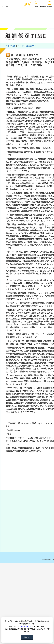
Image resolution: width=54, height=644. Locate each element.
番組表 (49, 4)
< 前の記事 (11, 46)
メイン (21, 46)
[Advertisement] (27, 18)
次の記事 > (31, 46)
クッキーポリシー (26, 626)
